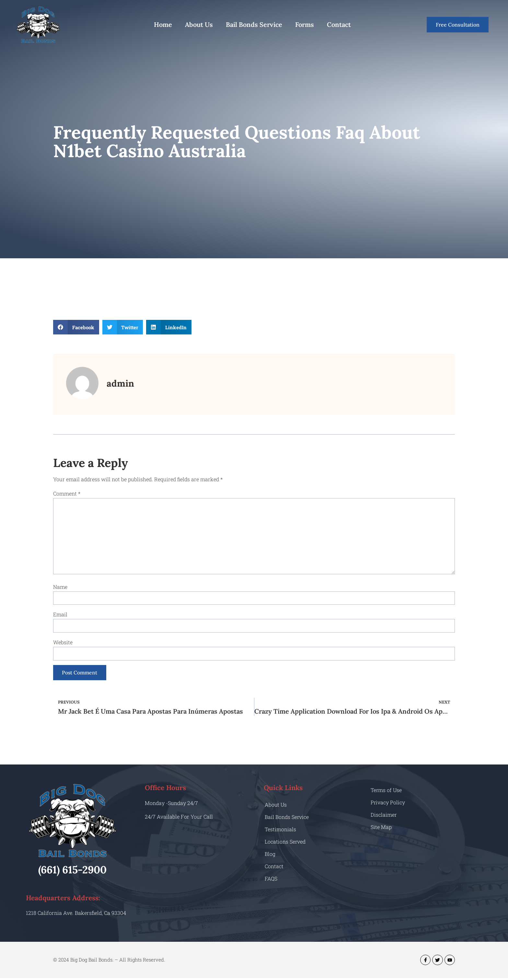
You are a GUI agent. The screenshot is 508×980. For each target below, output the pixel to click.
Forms (305, 24)
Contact (339, 24)
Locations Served (285, 843)
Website (63, 643)
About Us (199, 24)
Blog (270, 855)
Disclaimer (384, 817)
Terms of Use (387, 792)
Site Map (381, 829)
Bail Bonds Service (254, 24)
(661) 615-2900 (72, 871)
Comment (67, 493)
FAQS (271, 880)
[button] (76, 327)
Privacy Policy (388, 804)
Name (60, 588)
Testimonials (280, 831)
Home (163, 24)
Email (60, 616)
